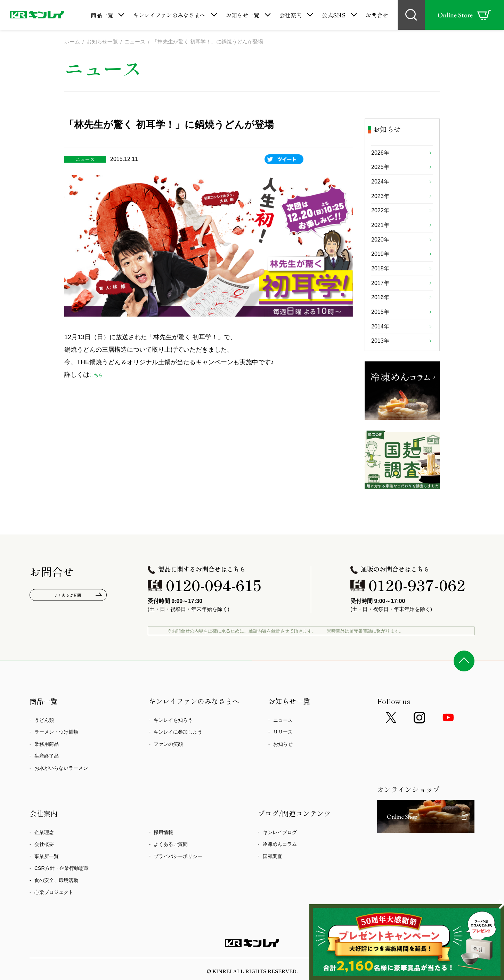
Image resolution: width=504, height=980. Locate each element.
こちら (99, 375)
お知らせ (283, 761)
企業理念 (44, 849)
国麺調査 (273, 873)
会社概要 (44, 861)
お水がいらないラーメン (61, 785)
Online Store (464, 15)
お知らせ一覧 (243, 15)
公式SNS (334, 15)
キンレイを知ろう (173, 737)
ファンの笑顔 (168, 761)
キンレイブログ (280, 849)
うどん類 (44, 737)
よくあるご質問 (68, 614)
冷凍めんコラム (280, 861)
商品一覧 (102, 15)
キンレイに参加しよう (178, 749)
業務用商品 (47, 761)
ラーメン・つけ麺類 (56, 749)
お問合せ (377, 15)
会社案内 (291, 15)
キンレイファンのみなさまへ (169, 15)
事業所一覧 (47, 873)
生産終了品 (47, 773)
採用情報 (163, 849)
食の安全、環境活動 (56, 897)
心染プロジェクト (54, 909)
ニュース (283, 737)
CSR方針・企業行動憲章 (62, 885)
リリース (283, 749)
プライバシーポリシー (178, 873)
